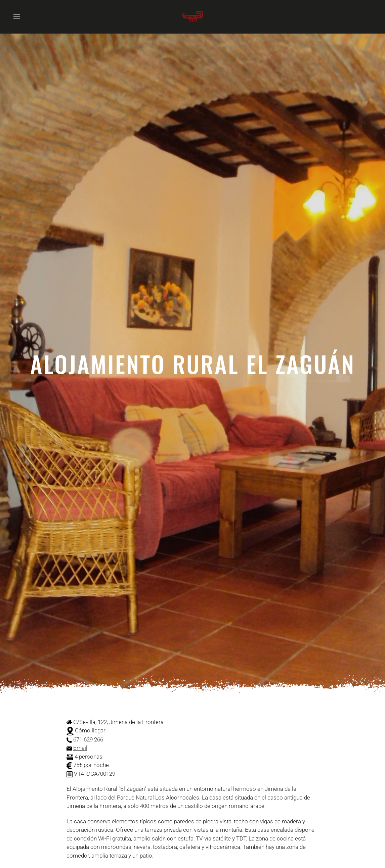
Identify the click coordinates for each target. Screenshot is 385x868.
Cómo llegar (90, 730)
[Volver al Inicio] (192, 17)
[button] (17, 17)
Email (80, 748)
